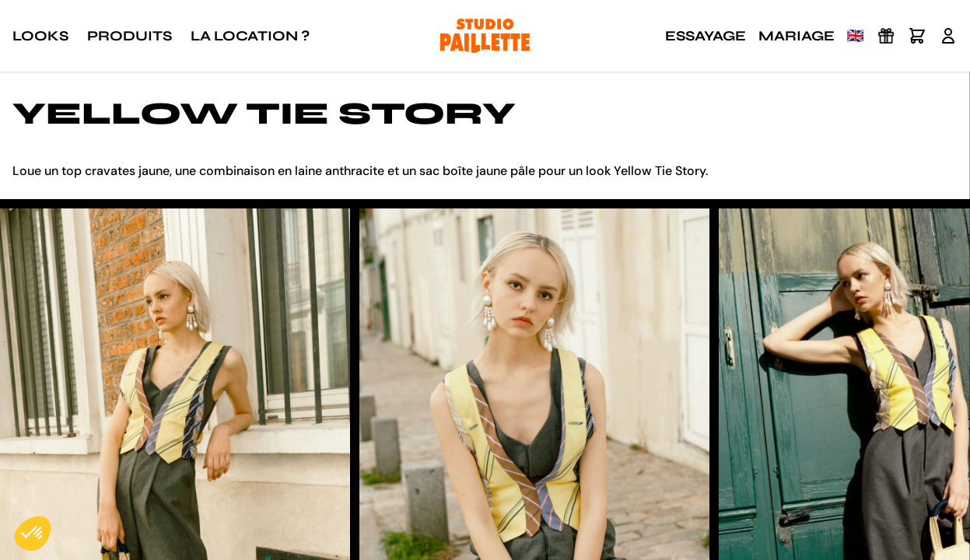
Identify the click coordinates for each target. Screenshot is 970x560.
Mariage (797, 36)
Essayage (706, 36)
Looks (40, 36)
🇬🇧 (856, 36)
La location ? (250, 36)
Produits (130, 36)
